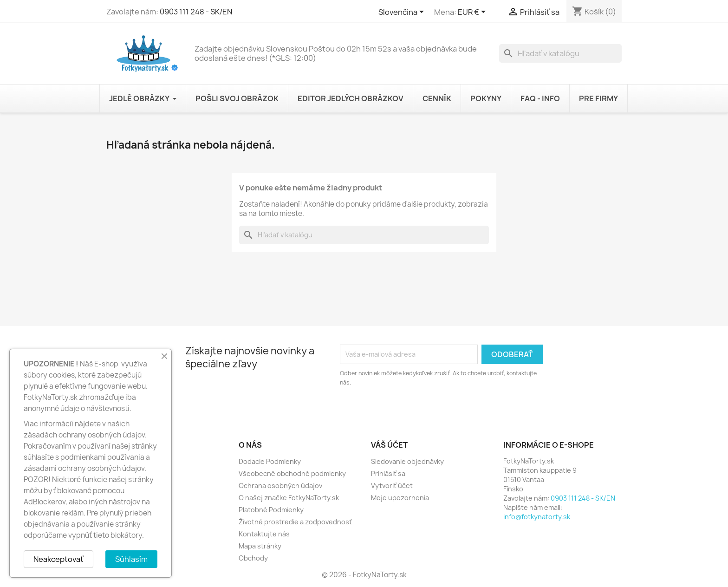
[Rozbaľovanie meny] (473, 13)
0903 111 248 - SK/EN (196, 12)
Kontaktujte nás (264, 534)
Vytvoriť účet (392, 486)
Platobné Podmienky (271, 510)
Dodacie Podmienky (270, 461)
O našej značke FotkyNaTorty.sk (289, 498)
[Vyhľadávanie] (560, 53)
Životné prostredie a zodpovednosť (295, 522)
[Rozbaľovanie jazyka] (403, 13)
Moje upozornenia (400, 498)
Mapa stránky (260, 546)
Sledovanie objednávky (407, 461)
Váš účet (389, 445)
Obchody (253, 558)
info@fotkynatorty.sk (537, 517)
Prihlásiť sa (388, 473)
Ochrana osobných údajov (280, 486)
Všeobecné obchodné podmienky (292, 473)
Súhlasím (131, 559)
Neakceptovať (58, 559)
